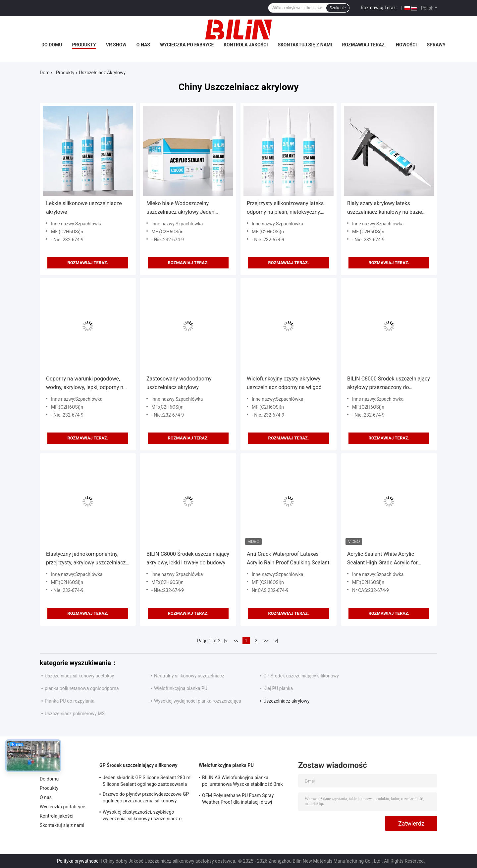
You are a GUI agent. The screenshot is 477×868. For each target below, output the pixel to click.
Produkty (84, 45)
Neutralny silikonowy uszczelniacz (189, 676)
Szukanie (338, 8)
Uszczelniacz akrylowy (286, 701)
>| (276, 641)
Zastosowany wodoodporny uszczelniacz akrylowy (179, 383)
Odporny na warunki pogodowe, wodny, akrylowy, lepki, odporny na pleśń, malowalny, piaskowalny (86, 384)
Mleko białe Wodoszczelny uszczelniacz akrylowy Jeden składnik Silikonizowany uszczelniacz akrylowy (180, 208)
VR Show (116, 45)
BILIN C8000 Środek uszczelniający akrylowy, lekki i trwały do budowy (188, 558)
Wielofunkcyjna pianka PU (181, 688)
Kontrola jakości (246, 45)
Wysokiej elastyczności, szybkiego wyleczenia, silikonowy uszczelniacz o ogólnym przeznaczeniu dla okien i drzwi (145, 816)
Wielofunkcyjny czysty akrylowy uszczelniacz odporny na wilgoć (284, 383)
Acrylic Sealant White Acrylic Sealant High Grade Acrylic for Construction (382, 559)
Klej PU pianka (278, 688)
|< (226, 641)
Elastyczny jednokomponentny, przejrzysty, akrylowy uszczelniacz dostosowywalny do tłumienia (86, 559)
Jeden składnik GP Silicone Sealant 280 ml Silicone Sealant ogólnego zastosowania (147, 781)
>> (266, 641)
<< (236, 641)
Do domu (52, 45)
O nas (143, 45)
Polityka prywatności (78, 861)
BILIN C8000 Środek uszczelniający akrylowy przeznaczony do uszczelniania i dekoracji (389, 384)
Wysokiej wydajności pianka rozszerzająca (198, 701)
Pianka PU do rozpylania (70, 701)
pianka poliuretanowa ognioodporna (82, 688)
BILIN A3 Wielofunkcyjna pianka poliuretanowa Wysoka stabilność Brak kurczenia (242, 782)
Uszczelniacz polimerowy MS (75, 714)
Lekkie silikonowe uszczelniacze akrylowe (84, 208)
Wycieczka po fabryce (187, 45)
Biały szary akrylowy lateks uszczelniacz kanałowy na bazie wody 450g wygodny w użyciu (385, 208)
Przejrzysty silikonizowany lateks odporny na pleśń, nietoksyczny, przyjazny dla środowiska (285, 208)
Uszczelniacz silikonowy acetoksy (79, 676)
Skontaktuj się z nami (305, 45)
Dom (45, 73)
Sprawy (436, 45)
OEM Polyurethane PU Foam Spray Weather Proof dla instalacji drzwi (238, 799)
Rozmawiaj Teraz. (379, 8)
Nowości (406, 45)
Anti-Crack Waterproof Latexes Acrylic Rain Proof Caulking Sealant (288, 558)
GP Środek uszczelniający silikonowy (301, 676)
